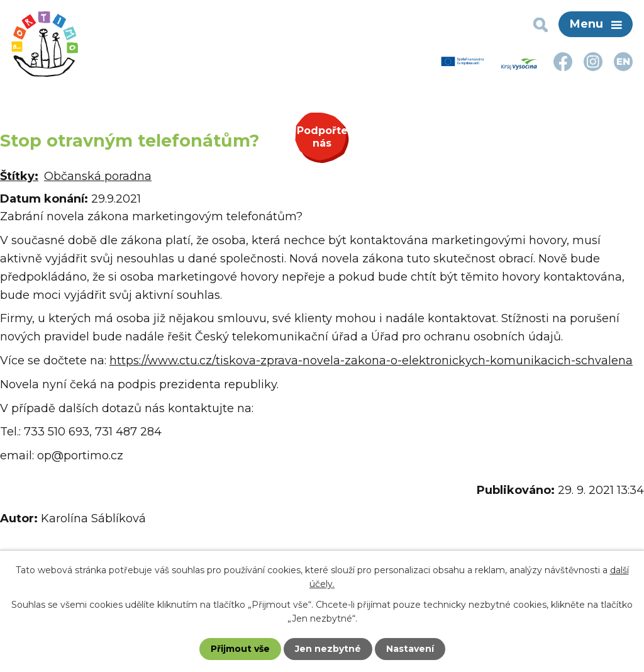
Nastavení (410, 649)
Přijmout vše (240, 649)
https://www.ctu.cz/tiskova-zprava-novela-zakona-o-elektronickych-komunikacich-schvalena (371, 361)
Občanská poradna (98, 176)
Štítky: (19, 176)
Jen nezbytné (328, 649)
